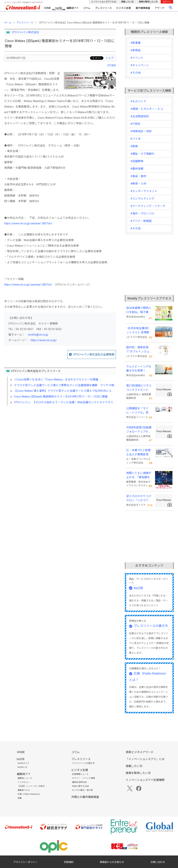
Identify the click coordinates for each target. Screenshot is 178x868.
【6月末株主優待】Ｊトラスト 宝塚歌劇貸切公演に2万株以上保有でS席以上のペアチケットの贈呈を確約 (139, 331)
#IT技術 (112, 65)
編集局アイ (73, 8)
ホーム (8, 23)
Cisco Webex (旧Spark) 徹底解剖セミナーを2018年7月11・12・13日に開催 (61, 397)
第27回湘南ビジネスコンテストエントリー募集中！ (139, 388)
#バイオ (135, 139)
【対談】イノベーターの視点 (31, 786)
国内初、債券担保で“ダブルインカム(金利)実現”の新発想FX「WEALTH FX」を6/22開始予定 (139, 350)
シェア (110, 58)
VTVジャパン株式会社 (25, 32)
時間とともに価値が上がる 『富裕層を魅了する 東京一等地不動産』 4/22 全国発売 (139, 475)
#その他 (135, 73)
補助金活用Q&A (79, 782)
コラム (87, 8)
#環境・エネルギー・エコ (147, 109)
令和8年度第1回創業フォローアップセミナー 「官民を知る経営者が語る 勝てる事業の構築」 (139, 430)
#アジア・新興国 (141, 221)
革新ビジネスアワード (140, 752)
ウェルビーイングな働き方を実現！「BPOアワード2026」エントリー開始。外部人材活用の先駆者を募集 (139, 369)
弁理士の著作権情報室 (85, 797)
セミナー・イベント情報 (83, 778)
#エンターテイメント (144, 191)
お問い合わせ (158, 862)
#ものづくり (138, 101)
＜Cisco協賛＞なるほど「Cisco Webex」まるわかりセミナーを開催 (56, 380)
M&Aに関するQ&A (80, 786)
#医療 (134, 146)
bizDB (59, 8)
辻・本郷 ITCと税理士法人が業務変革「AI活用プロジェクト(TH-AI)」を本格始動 (139, 453)
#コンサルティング (142, 199)
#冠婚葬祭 (137, 161)
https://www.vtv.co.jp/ (44, 340)
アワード (160, 8)
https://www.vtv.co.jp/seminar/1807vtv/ (28, 223)
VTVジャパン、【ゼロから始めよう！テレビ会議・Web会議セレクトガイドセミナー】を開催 (72, 402)
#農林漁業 (137, 169)
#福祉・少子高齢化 (142, 154)
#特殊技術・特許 (141, 131)
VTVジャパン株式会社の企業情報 (94, 354)
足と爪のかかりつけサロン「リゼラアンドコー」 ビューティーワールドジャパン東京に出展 (139, 498)
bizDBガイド (23, 763)
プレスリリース (103, 8)
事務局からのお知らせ (112, 862)
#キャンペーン (140, 65)
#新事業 (135, 43)
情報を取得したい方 (148, 2)
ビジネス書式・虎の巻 (82, 790)
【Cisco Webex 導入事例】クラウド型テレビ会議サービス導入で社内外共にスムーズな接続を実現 (75, 391)
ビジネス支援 (124, 8)
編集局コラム (24, 790)
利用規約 (69, 862)
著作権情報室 (143, 8)
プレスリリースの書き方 (151, 626)
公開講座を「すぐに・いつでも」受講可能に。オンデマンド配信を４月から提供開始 (139, 411)
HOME (48, 8)
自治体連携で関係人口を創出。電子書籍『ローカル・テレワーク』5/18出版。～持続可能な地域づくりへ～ (139, 310)
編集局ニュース (25, 778)
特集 (20, 798)
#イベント (137, 58)
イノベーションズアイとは (104, 2)
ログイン (167, 2)
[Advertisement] (60, 438)
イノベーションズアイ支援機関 (145, 780)
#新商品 (135, 50)
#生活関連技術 (140, 116)
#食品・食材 (138, 176)
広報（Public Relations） (29, 794)
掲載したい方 (127, 2)
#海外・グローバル (142, 214)
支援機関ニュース (80, 774)
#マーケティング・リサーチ (148, 206)
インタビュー (24, 782)
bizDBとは (22, 767)
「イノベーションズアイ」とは (145, 759)
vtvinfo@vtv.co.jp (38, 335)
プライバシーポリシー (25, 862)
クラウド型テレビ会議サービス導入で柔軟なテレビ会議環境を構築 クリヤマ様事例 (67, 385)
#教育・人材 (138, 184)
